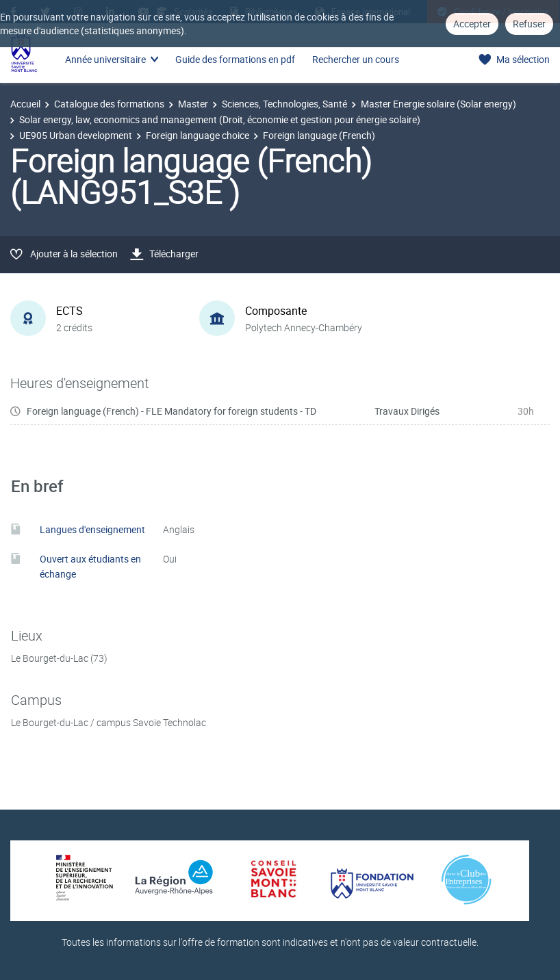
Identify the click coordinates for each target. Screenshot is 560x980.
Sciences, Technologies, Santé (284, 104)
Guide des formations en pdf (235, 59)
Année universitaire (105, 59)
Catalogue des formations (109, 104)
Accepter (472, 24)
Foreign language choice (198, 135)
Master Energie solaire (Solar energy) (438, 104)
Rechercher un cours (356, 59)
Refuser (529, 24)
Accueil (25, 104)
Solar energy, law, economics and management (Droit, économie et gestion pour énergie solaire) (220, 119)
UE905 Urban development (76, 135)
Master (193, 104)
